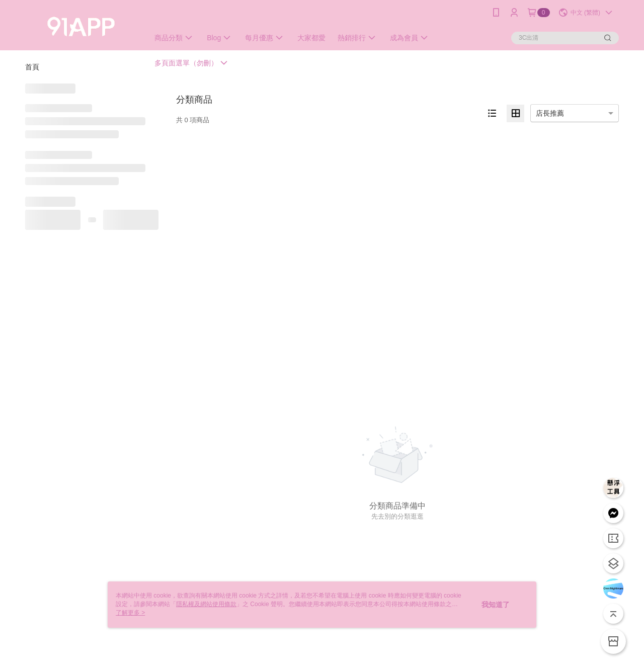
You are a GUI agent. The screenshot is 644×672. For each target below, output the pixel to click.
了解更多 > (130, 613)
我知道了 (496, 605)
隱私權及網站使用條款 (206, 604)
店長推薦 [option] (550, 113)
